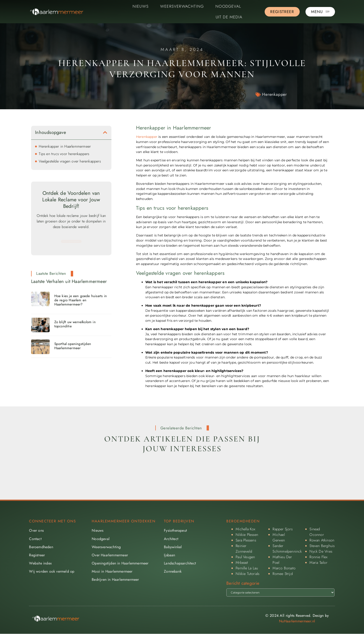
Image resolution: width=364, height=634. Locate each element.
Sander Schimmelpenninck (287, 549)
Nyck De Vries (321, 551)
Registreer (37, 555)
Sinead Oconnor (317, 532)
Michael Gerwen (279, 537)
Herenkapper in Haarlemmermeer (65, 146)
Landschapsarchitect (180, 563)
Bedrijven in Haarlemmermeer (115, 579)
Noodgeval (228, 6)
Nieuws (141, 6)
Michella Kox (245, 529)
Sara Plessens (246, 540)
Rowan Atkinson (322, 540)
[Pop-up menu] (320, 12)
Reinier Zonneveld (244, 549)
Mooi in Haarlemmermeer (112, 571)
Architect (171, 539)
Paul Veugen (245, 557)
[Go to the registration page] (282, 12)
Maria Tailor (318, 563)
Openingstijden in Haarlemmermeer (120, 563)
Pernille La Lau (247, 568)
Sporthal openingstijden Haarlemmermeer (73, 346)
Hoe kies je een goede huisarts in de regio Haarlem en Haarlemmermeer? (81, 300)
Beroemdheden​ (41, 547)
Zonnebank (173, 571)
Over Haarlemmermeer (110, 555)
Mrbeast (242, 563)
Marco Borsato (284, 568)
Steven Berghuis (322, 546)
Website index (40, 563)
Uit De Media (229, 17)
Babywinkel (173, 547)
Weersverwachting (182, 6)
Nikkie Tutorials (247, 574)
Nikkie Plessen (247, 535)
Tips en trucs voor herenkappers (64, 154)
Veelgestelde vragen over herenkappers (70, 161)
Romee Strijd (283, 574)
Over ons (36, 530)
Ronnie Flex (318, 557)
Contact (35, 539)
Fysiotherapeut (175, 530)
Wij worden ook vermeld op (52, 571)
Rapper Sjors (282, 529)
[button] (105, 133)
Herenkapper (275, 94)
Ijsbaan (169, 555)
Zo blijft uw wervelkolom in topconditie (75, 324)
